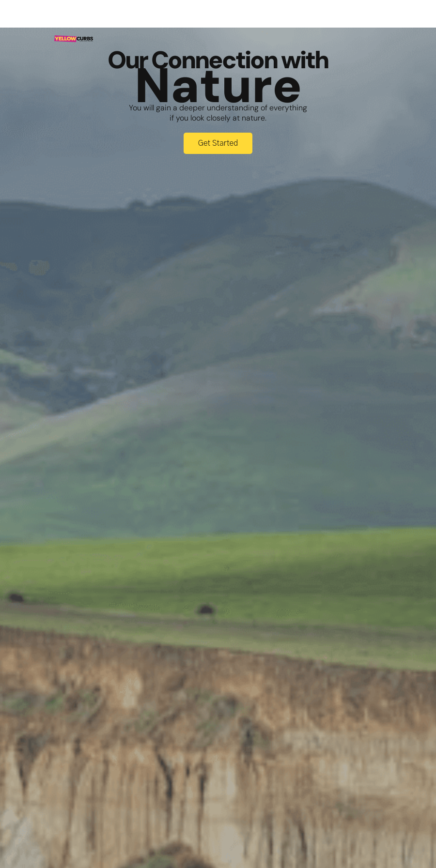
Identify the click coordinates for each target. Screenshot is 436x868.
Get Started (218, 143)
